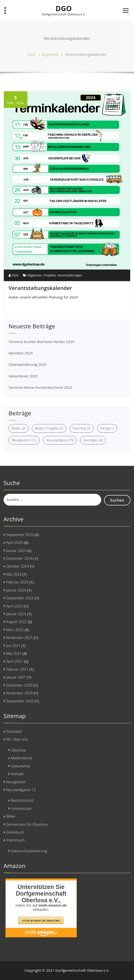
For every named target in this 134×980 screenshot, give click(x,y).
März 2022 (15, 630)
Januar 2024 (16, 590)
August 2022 (17, 622)
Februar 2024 (17, 582)
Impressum (15, 840)
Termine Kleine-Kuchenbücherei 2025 (41, 387)
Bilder (11, 816)
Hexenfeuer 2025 (23, 376)
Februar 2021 (17, 669)
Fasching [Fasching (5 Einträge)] (82, 428)
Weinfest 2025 (21, 353)
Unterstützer (21, 808)
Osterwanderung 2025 (28, 364)
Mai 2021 (14, 653)
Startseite (14, 731)
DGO (64, 9)
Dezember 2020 (19, 685)
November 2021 (19, 637)
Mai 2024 (14, 574)
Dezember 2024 (19, 558)
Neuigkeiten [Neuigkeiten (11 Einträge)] (24, 440)
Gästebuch (15, 832)
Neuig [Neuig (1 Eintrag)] (107, 428)
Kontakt (17, 774)
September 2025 (20, 535)
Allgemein (50, 54)
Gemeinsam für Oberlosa (27, 824)
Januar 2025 (16, 550)
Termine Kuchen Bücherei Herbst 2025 (41, 342)
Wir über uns (17, 739)
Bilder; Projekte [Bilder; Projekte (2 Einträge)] (49, 428)
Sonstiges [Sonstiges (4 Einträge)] (93, 440)
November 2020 (19, 693)
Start (31, 54)
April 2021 (15, 661)
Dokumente (21, 766)
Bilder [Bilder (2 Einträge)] (19, 428)
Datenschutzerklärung (29, 851)
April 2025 (15, 542)
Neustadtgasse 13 (21, 790)
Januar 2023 (16, 614)
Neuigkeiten (16, 782)
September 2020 (20, 701)
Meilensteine (21, 758)
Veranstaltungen (70, 275)
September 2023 (20, 598)
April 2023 (15, 606)
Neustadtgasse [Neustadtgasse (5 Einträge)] (60, 440)
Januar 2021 (16, 677)
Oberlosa (18, 750)
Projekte (50, 275)
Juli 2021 (13, 646)
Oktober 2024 (18, 566)
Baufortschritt (22, 800)
